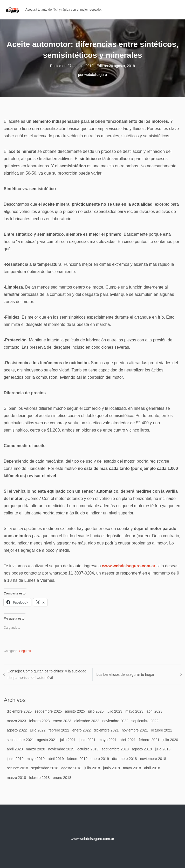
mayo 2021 (108, 740)
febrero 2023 (39, 721)
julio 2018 (92, 768)
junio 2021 (87, 740)
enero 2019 (100, 759)
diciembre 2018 (125, 759)
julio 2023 (114, 711)
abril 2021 (128, 740)
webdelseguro (96, 75)
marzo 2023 (16, 721)
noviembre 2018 (153, 759)
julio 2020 (170, 740)
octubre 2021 (162, 730)
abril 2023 (155, 711)
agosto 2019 (142, 749)
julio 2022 (38, 730)
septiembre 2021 (20, 740)
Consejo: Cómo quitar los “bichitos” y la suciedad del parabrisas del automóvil (47, 674)
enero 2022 (82, 730)
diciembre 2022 (87, 721)
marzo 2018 (16, 778)
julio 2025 (96, 711)
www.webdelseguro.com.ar (129, 566)
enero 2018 (62, 778)
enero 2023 (62, 721)
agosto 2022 (17, 730)
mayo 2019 (36, 759)
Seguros (25, 651)
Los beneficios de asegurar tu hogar (125, 675)
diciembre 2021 (106, 730)
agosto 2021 (47, 740)
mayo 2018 (132, 768)
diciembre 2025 (19, 711)
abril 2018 (152, 768)
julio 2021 (68, 740)
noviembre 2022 (115, 721)
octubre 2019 (88, 749)
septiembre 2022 (145, 721)
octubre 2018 (17, 768)
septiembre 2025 (48, 711)
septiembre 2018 (45, 768)
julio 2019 (163, 749)
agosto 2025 (75, 711)
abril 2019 (56, 759)
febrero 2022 (59, 730)
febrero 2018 (39, 778)
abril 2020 (15, 749)
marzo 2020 (36, 749)
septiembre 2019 (115, 749)
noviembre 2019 (61, 749)
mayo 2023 (134, 711)
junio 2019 (15, 759)
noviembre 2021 (135, 730)
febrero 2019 (77, 759)
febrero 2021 (149, 740)
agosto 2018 (71, 768)
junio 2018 (111, 768)
